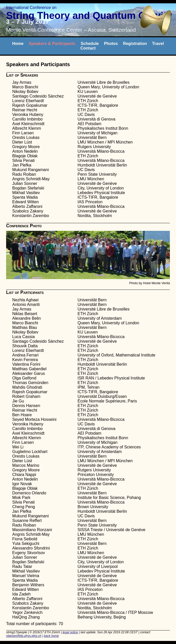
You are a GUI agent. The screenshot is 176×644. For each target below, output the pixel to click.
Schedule (90, 44)
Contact (88, 48)
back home (51, 636)
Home (18, 44)
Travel (158, 44)
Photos (111, 44)
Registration (135, 44)
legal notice (70, 632)
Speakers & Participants (52, 44)
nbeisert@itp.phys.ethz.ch (24, 636)
